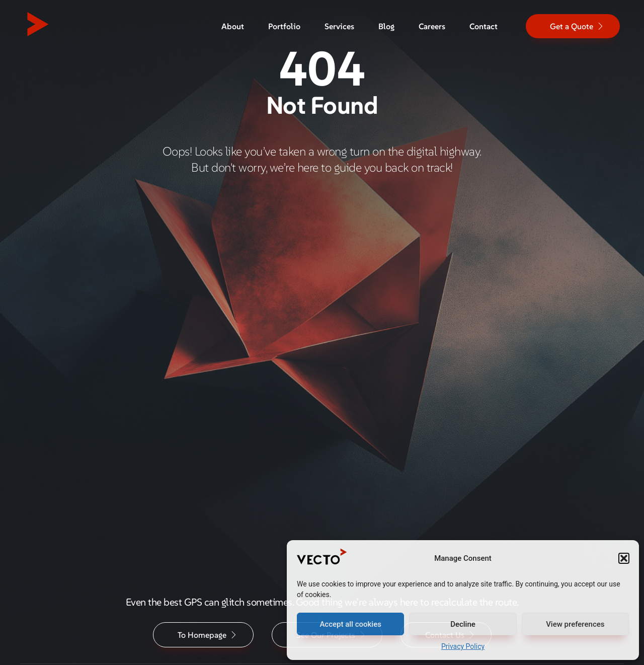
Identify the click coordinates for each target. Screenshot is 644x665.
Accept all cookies (350, 624)
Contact (484, 26)
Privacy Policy (463, 646)
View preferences (575, 624)
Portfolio (284, 26)
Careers (432, 26)
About (233, 26)
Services (339, 26)
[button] (624, 558)
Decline (463, 624)
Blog (386, 26)
